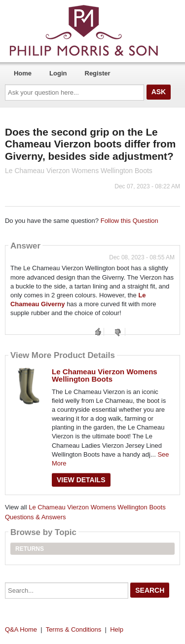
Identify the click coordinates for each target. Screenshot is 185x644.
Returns (30, 549)
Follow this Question (129, 221)
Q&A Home (21, 629)
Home (23, 73)
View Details (81, 480)
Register (98, 73)
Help (117, 629)
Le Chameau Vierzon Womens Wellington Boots (105, 375)
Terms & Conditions (74, 629)
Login (58, 73)
